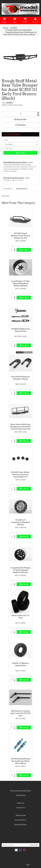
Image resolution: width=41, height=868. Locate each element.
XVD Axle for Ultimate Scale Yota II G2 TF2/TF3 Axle (20, 713)
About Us (20, 803)
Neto (28, 865)
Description (8, 189)
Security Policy (20, 825)
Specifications (22, 189)
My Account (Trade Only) (21, 791)
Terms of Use (21, 815)
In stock (24, 250)
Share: (8, 103)
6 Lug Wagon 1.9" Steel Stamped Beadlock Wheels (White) (21, 283)
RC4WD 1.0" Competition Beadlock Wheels (20, 522)
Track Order (21, 795)
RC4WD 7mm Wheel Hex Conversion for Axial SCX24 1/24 (20, 475)
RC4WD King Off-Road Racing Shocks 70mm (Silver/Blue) (21, 761)
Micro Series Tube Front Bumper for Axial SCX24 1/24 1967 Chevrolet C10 (20, 427)
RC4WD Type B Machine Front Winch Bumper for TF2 (21, 236)
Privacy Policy (20, 820)
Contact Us (21, 808)
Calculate (20, 153)
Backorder (20, 119)
